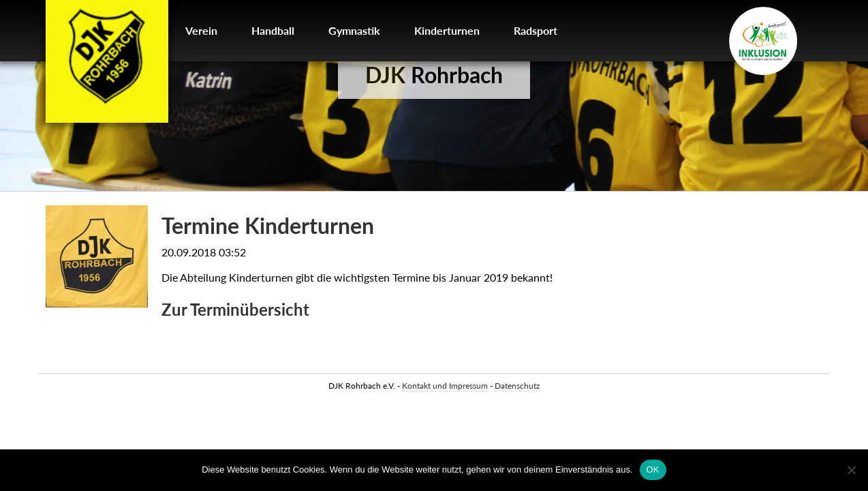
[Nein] (851, 470)
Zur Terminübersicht (235, 309)
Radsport (536, 30)
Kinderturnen (447, 30)
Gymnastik (354, 30)
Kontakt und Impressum (445, 386)
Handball (273, 30)
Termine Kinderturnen (268, 225)
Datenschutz (517, 386)
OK (653, 470)
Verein (201, 30)
